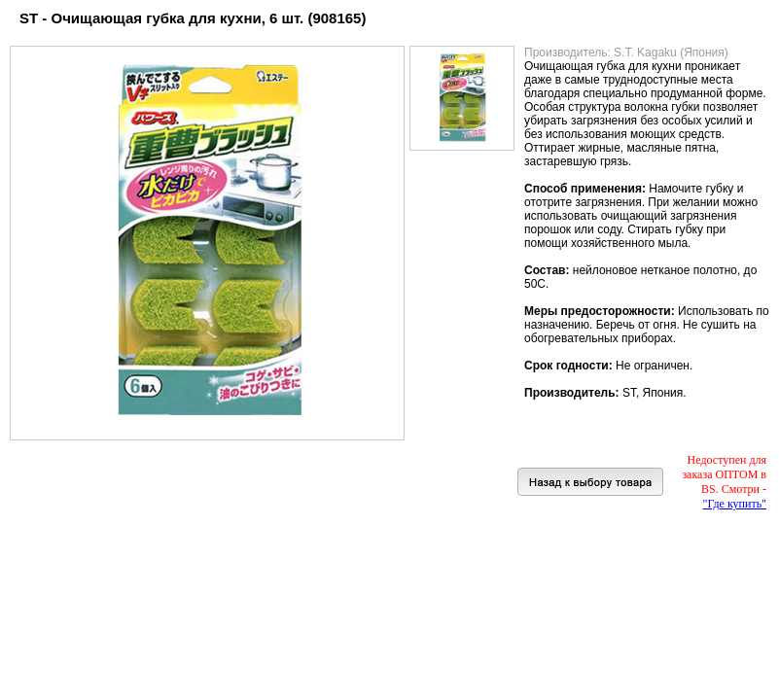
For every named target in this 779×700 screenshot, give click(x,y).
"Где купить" (735, 504)
